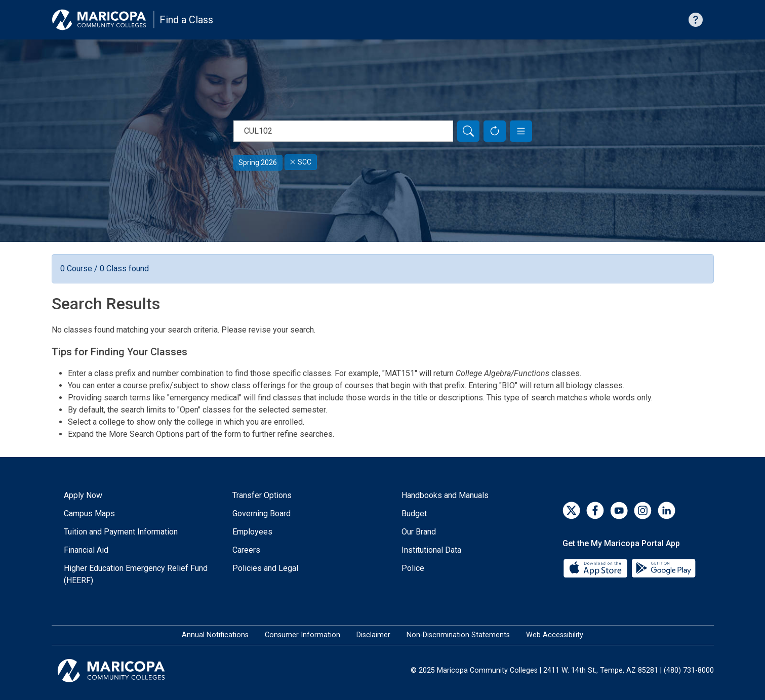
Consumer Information (303, 635)
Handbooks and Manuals (445, 495)
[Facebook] (595, 510)
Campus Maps (89, 513)
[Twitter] (571, 510)
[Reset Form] (495, 131)
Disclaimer (373, 635)
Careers (246, 550)
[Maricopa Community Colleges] (124, 671)
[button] (521, 131)
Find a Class (186, 20)
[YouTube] (619, 510)
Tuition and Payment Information (121, 532)
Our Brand (419, 532)
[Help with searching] (696, 20)
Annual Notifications (215, 635)
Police (413, 568)
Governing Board (261, 513)
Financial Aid (86, 550)
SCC (300, 162)
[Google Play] (663, 568)
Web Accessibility (555, 635)
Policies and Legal (265, 568)
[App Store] (596, 568)
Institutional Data (431, 550)
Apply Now (83, 495)
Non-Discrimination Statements (458, 635)
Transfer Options (262, 495)
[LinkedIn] (667, 510)
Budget (414, 513)
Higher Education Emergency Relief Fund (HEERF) (136, 574)
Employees (252, 532)
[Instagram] (643, 510)
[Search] (468, 131)
